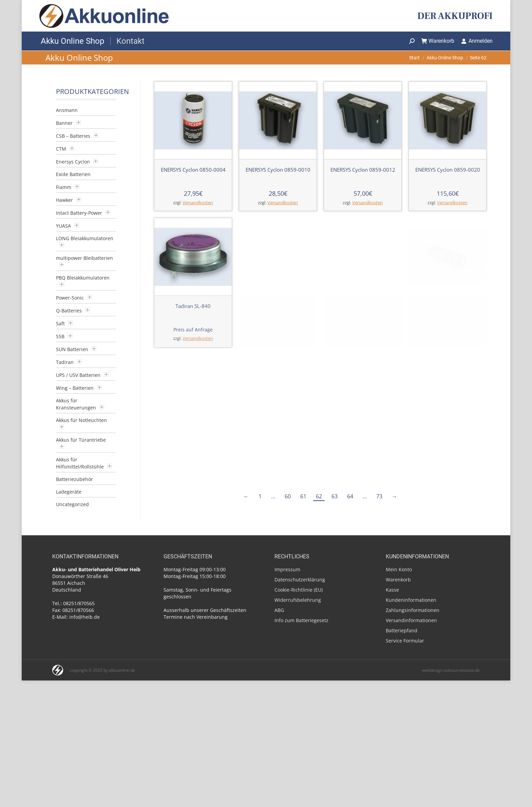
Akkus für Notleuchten (81, 420)
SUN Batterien (72, 349)
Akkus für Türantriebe (81, 440)
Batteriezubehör (74, 479)
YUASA (63, 226)
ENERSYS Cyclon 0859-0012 (363, 170)
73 (379, 496)
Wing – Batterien (75, 388)
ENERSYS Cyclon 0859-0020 (448, 170)
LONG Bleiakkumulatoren (85, 238)
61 (303, 496)
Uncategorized (72, 504)
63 (335, 496)
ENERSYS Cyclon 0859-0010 (278, 170)
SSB (60, 336)
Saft (60, 323)
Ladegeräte (69, 492)
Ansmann (67, 110)
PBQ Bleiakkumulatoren (83, 278)
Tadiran (65, 362)
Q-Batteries (69, 311)
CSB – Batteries (73, 136)
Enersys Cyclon (73, 162)
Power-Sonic (70, 298)
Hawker (64, 200)
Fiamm (64, 187)
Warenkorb (438, 41)
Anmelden (477, 41)
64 (350, 496)
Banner (64, 123)
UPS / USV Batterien (78, 375)
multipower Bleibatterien (84, 258)
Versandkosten (198, 203)
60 (288, 496)
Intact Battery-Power (79, 213)
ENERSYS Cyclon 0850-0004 (193, 170)
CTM (61, 149)
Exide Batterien (73, 174)
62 (319, 496)
